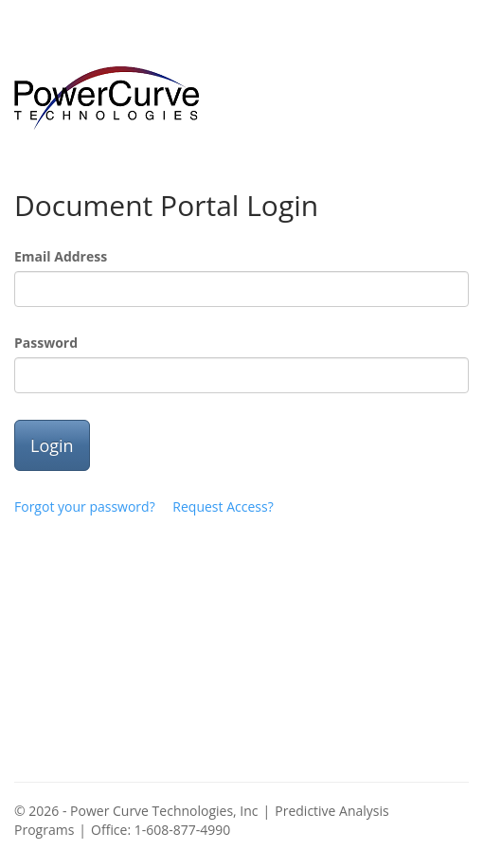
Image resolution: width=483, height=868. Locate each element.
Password (46, 343)
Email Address (61, 256)
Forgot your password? (85, 506)
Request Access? (223, 506)
